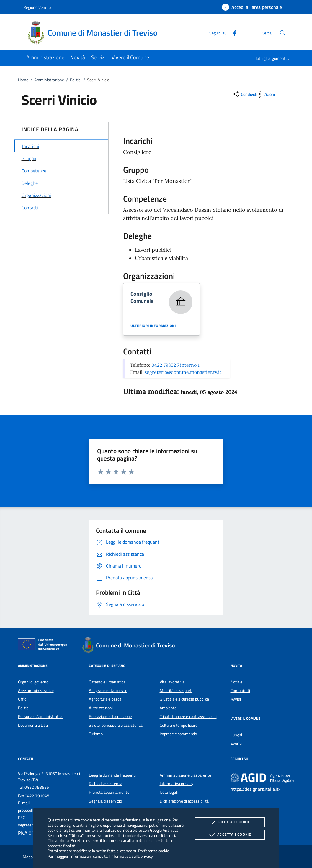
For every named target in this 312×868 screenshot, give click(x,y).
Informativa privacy (177, 784)
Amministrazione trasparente (185, 775)
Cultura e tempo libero (179, 725)
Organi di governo (33, 682)
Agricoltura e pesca (105, 699)
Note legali (169, 792)
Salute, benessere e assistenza (116, 725)
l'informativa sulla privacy (131, 856)
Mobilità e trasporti (176, 691)
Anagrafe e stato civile (108, 691)
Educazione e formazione (110, 716)
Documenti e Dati (33, 725)
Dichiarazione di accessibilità (184, 801)
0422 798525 (37, 787)
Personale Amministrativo (41, 716)
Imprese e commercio (178, 734)
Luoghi (236, 735)
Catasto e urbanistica (107, 682)
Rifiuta (230, 822)
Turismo (96, 734)
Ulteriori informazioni (153, 326)
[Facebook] (232, 33)
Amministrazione (49, 80)
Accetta (229, 835)
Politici (76, 80)
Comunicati (240, 691)
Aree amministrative (36, 691)
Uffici (23, 699)
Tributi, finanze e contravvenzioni (188, 716)
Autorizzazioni (101, 708)
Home (23, 80)
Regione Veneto (37, 7)
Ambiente (168, 708)
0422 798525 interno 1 (175, 365)
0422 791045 (37, 796)
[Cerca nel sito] (283, 33)
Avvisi (236, 699)
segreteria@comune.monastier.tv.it (183, 372)
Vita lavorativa (172, 682)
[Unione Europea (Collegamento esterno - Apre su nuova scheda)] (44, 645)
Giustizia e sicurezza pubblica (184, 699)
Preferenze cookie (154, 851)
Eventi (236, 743)
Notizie (236, 682)
